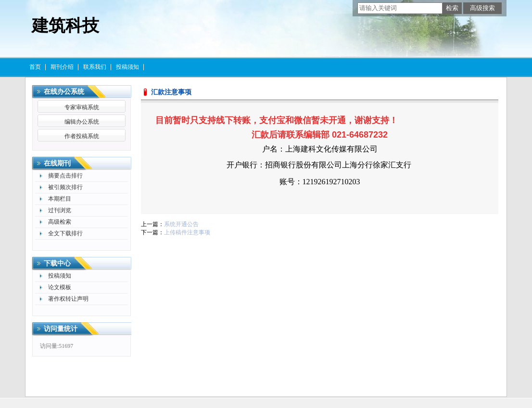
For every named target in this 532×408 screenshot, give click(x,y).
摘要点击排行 (65, 176)
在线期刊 (57, 163)
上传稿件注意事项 (187, 232)
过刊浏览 (60, 210)
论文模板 (60, 287)
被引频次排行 (65, 187)
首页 (35, 67)
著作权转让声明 (68, 299)
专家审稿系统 (82, 107)
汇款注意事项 (171, 92)
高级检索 (60, 222)
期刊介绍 (62, 67)
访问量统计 (61, 329)
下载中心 (57, 263)
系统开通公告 (181, 224)
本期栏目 (60, 199)
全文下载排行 (65, 233)
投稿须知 (127, 67)
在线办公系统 (64, 92)
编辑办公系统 (82, 122)
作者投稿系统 (82, 136)
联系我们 (95, 67)
